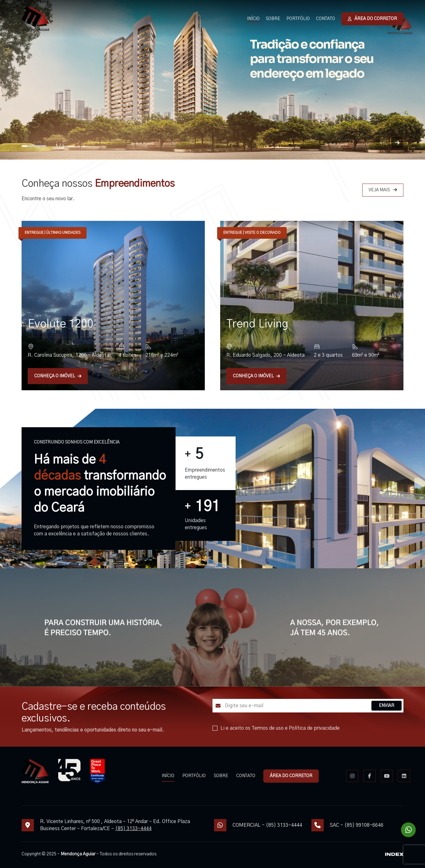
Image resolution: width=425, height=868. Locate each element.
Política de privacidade (328, 728)
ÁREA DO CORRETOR (372, 19)
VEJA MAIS (396, 190)
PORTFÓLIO (298, 19)
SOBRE (273, 19)
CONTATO (326, 19)
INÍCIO (253, 19)
